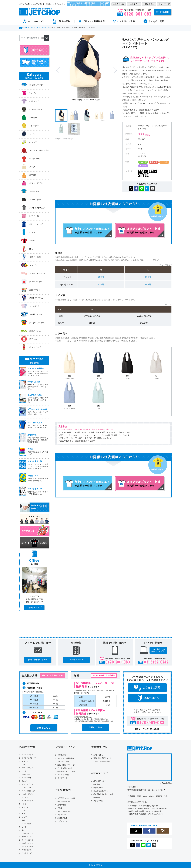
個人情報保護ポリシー (102, 791)
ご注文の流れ (62, 755)
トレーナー (26, 774)
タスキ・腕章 (27, 824)
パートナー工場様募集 (102, 761)
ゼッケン (25, 827)
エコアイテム (27, 850)
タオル (24, 830)
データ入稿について (65, 768)
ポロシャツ (26, 761)
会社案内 (97, 784)
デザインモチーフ (64, 821)
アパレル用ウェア (28, 791)
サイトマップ (62, 778)
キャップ (25, 807)
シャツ (24, 765)
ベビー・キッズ (27, 801)
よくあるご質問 (63, 775)
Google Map (167, 783)
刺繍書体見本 (62, 818)
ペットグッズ (27, 853)
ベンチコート (27, 778)
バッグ (24, 810)
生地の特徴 (62, 805)
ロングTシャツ (27, 787)
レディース (26, 797)
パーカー (25, 771)
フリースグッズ (27, 784)
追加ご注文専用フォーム (102, 758)
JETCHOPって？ (100, 781)
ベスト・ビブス (27, 794)
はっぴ (24, 817)
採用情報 (97, 797)
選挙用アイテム (27, 837)
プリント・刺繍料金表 (66, 758)
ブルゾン (25, 781)
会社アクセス (98, 788)
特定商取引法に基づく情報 (103, 794)
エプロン (25, 814)
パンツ (24, 804)
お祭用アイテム (27, 843)
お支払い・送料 (63, 762)
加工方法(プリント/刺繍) (66, 798)
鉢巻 (23, 820)
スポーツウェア (27, 768)
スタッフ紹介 (98, 801)
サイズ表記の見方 (64, 801)
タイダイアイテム (28, 847)
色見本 (60, 808)
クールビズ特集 (27, 840)
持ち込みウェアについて (66, 771)
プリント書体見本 (64, 811)
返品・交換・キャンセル (66, 765)
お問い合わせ (98, 755)
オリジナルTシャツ (29, 758)
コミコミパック (27, 755)
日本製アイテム (27, 833)
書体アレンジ (62, 815)
